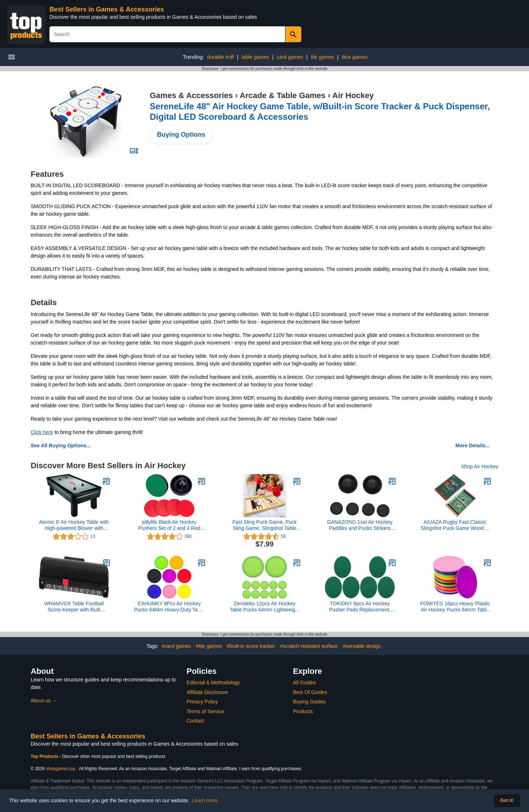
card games (290, 57)
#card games (176, 646)
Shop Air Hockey (480, 466)
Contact (195, 721)
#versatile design (362, 646)
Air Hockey (353, 95)
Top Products (45, 756)
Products (303, 711)
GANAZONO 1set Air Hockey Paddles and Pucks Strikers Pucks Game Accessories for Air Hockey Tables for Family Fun (360, 525)
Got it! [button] (507, 800)
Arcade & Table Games (283, 95)
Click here (42, 432)
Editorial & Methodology (213, 682)
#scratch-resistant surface (309, 646)
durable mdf (220, 57)
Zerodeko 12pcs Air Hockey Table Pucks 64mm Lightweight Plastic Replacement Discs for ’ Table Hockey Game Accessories (265, 607)
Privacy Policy (202, 702)
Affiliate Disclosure (207, 692)
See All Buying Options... (61, 445)
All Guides (305, 682)
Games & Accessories (191, 95)
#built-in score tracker (251, 646)
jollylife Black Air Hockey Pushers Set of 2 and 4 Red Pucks (169, 525)
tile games (323, 57)
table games (255, 57)
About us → (44, 701)
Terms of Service (205, 711)
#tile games (209, 646)
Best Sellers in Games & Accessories (107, 9)
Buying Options (181, 135)
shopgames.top (61, 769)
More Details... (473, 445)
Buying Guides (309, 702)
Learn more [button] (205, 800)
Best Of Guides (310, 692)
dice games (355, 57)
